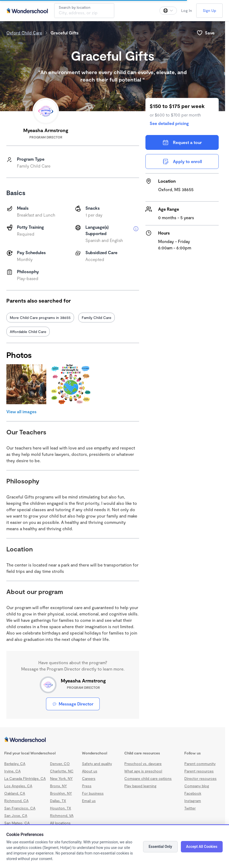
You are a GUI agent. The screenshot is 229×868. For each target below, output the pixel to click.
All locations (60, 823)
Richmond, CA (16, 801)
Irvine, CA (12, 771)
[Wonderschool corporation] (113, 740)
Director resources (200, 778)
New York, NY (61, 778)
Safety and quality (97, 764)
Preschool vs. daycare (143, 764)
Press (87, 786)
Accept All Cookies (202, 847)
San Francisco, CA (20, 808)
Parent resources (199, 771)
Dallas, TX (58, 801)
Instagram (193, 801)
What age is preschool (143, 771)
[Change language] (168, 11)
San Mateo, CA (17, 823)
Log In (187, 10)
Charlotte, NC (62, 771)
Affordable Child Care (28, 332)
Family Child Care (97, 318)
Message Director (73, 704)
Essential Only (160, 847)
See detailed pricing (169, 123)
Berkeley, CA (15, 764)
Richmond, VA (62, 815)
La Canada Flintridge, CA (25, 778)
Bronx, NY (58, 786)
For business (93, 793)
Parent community (200, 764)
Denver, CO (60, 764)
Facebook (193, 793)
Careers (89, 778)
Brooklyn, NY (61, 793)
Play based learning (140, 786)
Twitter (190, 808)
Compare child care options (148, 778)
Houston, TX (61, 808)
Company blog (197, 786)
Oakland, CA (15, 793)
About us (90, 771)
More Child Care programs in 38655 (40, 318)
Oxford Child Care (24, 33)
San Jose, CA (16, 815)
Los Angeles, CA (18, 786)
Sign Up (209, 10)
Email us (89, 801)
